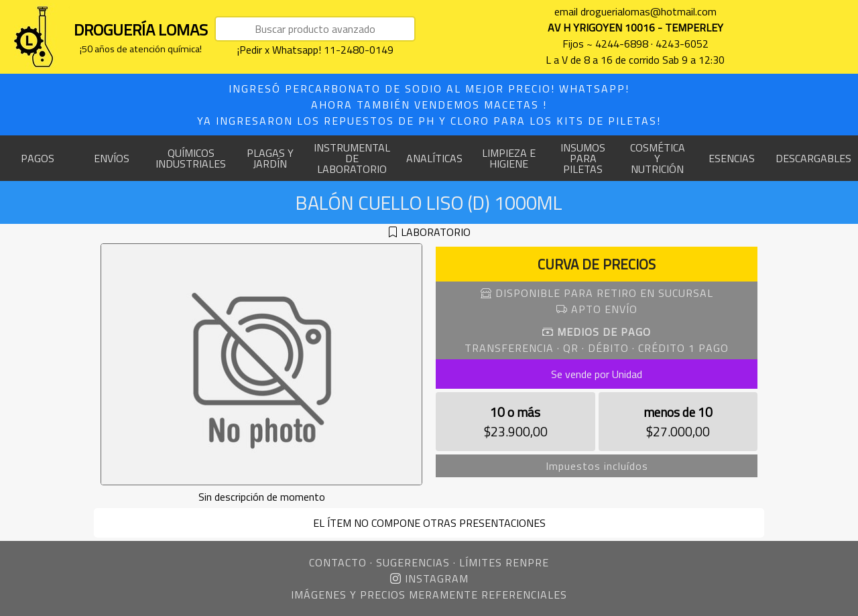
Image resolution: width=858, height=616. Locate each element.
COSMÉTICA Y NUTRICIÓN (658, 158)
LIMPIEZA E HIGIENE (509, 158)
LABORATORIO (436, 232)
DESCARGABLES (813, 158)
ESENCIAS (732, 158)
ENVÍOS (112, 158)
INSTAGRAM (429, 578)
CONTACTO (338, 562)
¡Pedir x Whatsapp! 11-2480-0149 (315, 50)
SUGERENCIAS (413, 562)
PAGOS (38, 158)
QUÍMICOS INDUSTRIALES (191, 158)
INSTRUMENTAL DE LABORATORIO (352, 158)
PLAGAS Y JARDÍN (270, 158)
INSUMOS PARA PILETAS (583, 158)
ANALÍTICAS (434, 158)
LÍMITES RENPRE (504, 562)
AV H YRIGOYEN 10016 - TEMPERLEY (635, 27)
